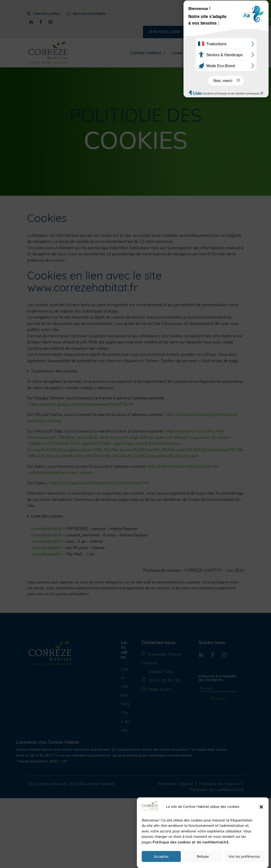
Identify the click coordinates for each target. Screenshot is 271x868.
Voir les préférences (244, 857)
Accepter (161, 857)
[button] (261, 807)
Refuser (203, 857)
